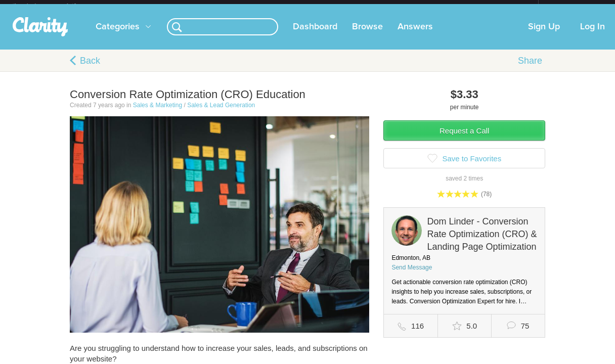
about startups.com (574, 7)
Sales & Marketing (158, 113)
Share (530, 69)
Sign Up (544, 35)
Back (90, 69)
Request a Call (464, 139)
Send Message (412, 276)
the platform (55, 6)
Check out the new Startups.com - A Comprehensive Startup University (429, 7)
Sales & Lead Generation (221, 113)
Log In (592, 35)
